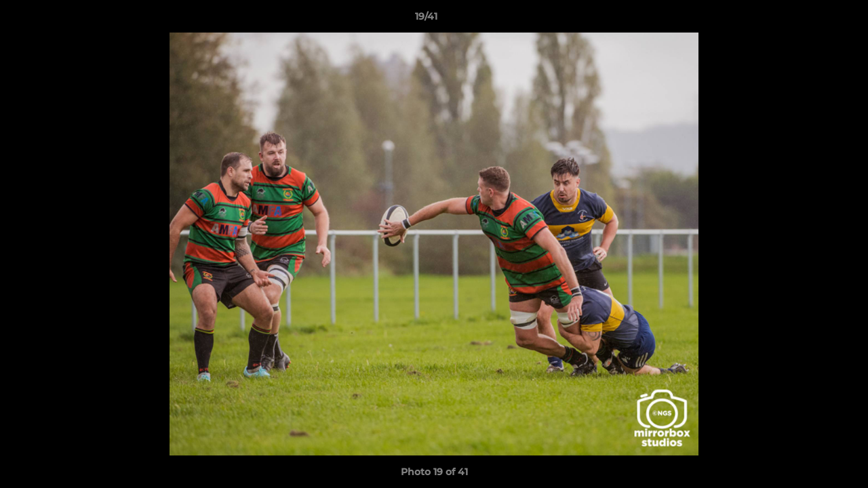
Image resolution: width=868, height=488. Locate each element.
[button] (811, 20)
